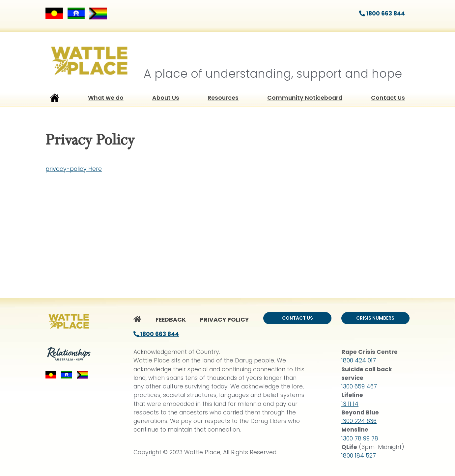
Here (94, 169)
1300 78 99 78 (360, 438)
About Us (166, 98)
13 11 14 (350, 404)
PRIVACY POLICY (224, 320)
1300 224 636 (359, 421)
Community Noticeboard (305, 98)
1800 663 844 (382, 13)
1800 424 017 (359, 360)
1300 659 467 (359, 386)
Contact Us (388, 98)
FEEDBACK (171, 320)
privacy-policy (66, 169)
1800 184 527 (359, 456)
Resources (223, 98)
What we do (106, 98)
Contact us (298, 318)
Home (55, 99)
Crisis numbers (375, 318)
